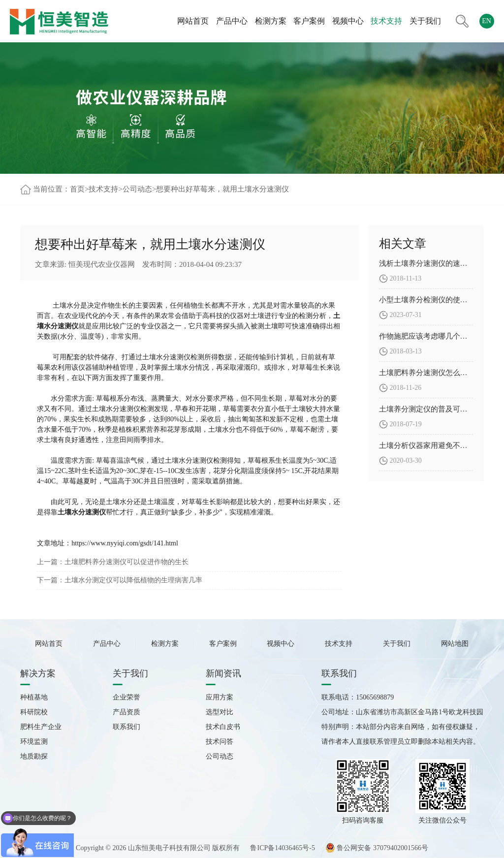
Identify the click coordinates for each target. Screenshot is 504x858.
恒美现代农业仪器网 (102, 264)
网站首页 (193, 21)
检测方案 (271, 21)
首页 (77, 189)
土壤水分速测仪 (82, 512)
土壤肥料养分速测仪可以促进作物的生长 (126, 562)
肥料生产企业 (41, 727)
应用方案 (220, 697)
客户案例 (309, 21)
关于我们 (425, 21)
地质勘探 (34, 756)
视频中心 (348, 21)
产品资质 (126, 712)
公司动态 (137, 189)
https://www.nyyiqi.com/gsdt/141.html (125, 543)
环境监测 (34, 742)
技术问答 (220, 742)
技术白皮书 (223, 727)
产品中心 (232, 21)
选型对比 (220, 712)
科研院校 (34, 712)
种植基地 (34, 697)
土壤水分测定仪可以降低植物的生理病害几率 (133, 580)
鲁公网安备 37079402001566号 (377, 848)
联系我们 (126, 727)
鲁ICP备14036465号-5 (282, 848)
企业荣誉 (126, 697)
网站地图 (455, 644)
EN (487, 21)
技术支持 (386, 21)
